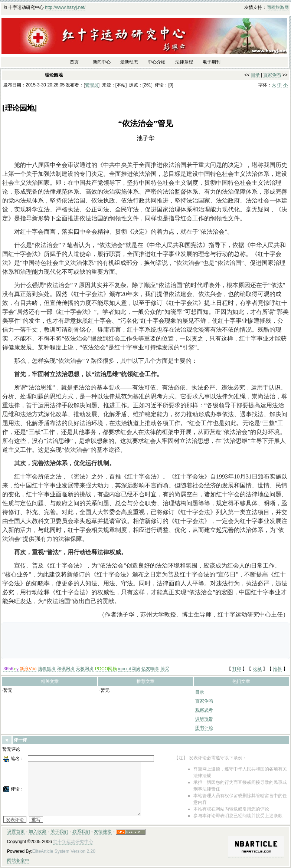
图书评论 (204, 728)
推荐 (277, 669)
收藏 (257, 669)
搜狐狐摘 (47, 669)
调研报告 (204, 719)
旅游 (280, 7)
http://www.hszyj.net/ (65, 7)
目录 (255, 75)
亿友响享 (150, 669)
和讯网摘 (66, 669)
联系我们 (81, 832)
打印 (237, 669)
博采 (165, 669)
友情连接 (103, 832)
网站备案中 (18, 861)
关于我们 (59, 832)
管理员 (92, 85)
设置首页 (16, 832)
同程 (271, 7)
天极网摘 (85, 669)
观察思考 (204, 710)
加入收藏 (37, 832)
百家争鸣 (272, 75)
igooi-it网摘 (129, 669)
